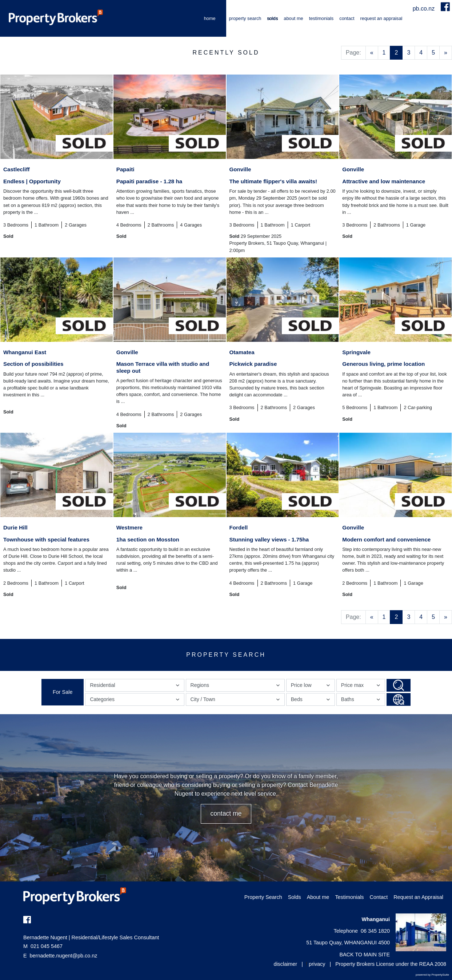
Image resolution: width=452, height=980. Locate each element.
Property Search (245, 18)
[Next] (446, 53)
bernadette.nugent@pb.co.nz (64, 956)
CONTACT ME (226, 813)
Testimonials (321, 18)
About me (293, 18)
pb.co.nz (425, 9)
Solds (272, 18)
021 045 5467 (43, 946)
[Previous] (372, 53)
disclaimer (285, 964)
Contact (347, 18)
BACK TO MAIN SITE (365, 955)
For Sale (63, 692)
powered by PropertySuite (432, 975)
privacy (317, 964)
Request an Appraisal (381, 18)
